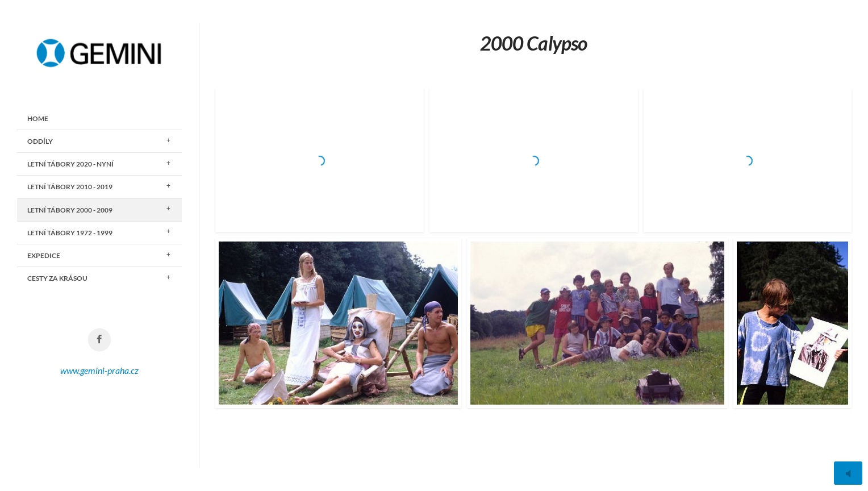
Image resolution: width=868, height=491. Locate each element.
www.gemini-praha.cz (99, 370)
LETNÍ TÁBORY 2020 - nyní (70, 164)
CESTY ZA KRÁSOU (57, 278)
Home (38, 118)
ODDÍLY (40, 141)
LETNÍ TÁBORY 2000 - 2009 (70, 210)
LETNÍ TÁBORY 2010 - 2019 (70, 187)
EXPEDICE (44, 255)
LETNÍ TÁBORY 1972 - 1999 (70, 233)
